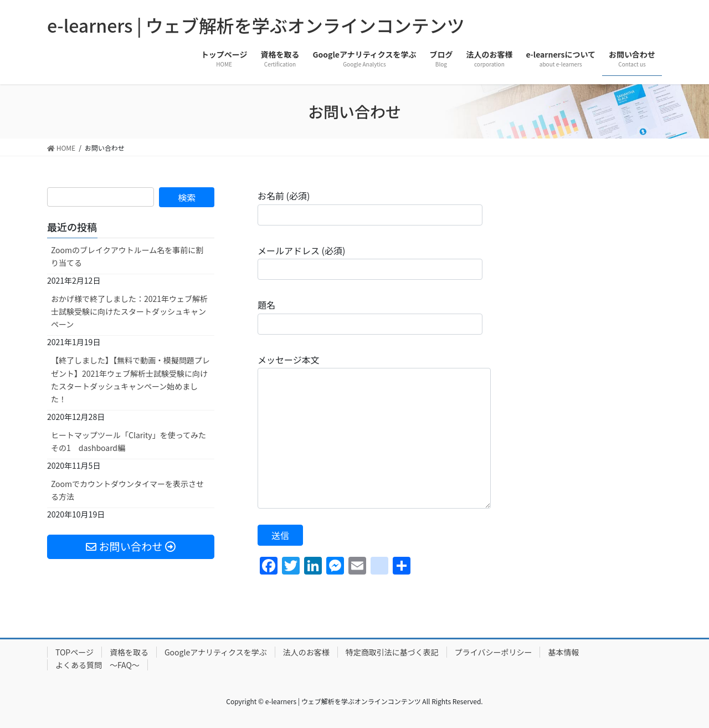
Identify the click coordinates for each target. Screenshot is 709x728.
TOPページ (75, 652)
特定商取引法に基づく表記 (392, 652)
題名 (370, 316)
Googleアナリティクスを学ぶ (216, 652)
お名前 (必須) (370, 207)
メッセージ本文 (374, 431)
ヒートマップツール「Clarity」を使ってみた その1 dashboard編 (129, 441)
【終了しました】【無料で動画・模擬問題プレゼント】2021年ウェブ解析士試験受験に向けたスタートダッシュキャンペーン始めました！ (130, 379)
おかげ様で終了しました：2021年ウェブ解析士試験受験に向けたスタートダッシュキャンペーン (129, 311)
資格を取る (129, 652)
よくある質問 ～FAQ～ (97, 665)
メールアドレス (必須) (370, 262)
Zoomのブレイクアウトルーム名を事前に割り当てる (127, 256)
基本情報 (563, 652)
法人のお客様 (306, 652)
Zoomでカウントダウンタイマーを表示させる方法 (127, 490)
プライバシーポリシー (494, 652)
